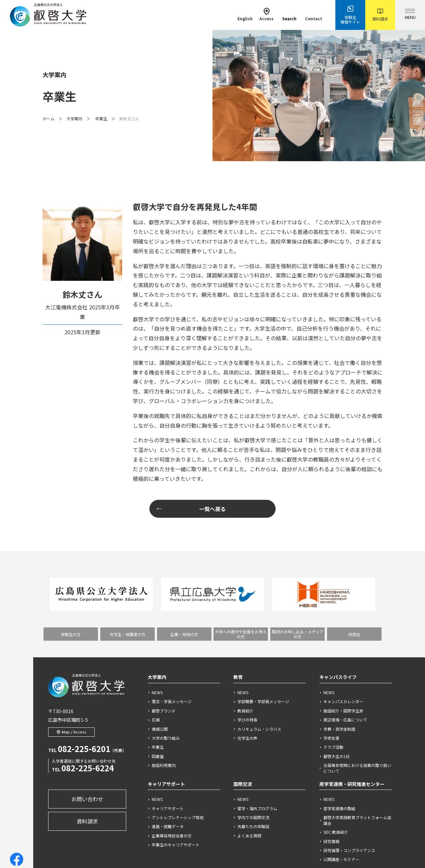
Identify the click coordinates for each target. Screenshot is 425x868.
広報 (156, 642)
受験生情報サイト (350, 15)
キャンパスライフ (338, 599)
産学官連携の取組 (339, 730)
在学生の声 (247, 660)
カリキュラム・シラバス (259, 651)
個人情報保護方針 (208, 832)
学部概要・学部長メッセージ (263, 623)
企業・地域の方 (184, 556)
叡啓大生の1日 (337, 678)
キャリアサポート (166, 705)
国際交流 (243, 705)
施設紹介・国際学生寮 (343, 632)
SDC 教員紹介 (336, 754)
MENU (410, 15)
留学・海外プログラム (257, 730)
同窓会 (354, 556)
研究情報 (331, 763)
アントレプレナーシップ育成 (178, 739)
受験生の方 (71, 556)
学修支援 (331, 660)
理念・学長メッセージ (172, 623)
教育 (238, 599)
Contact (314, 14)
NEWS (157, 614)
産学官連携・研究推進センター (352, 705)
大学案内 (74, 79)
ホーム (48, 79)
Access (266, 14)
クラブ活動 (333, 669)
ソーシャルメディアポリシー (263, 832)
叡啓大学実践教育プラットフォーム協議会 (357, 742)
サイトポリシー (165, 832)
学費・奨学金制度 (339, 651)
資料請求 (380, 15)
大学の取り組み (166, 660)
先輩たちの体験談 (253, 748)
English (245, 14)
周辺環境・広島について (345, 642)
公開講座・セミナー (341, 781)
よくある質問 (249, 758)
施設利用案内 (164, 687)
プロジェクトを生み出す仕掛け (182, 810)
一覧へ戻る (212, 431)
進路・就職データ (168, 748)
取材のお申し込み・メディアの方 (298, 556)
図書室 (158, 678)
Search (289, 14)
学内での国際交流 (253, 739)
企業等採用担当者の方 (172, 758)
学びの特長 (247, 642)
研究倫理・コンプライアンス (349, 772)
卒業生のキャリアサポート (176, 767)
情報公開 (160, 651)
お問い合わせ (87, 721)
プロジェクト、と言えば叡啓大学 (183, 794)
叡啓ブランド (164, 632)
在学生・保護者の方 (127, 556)
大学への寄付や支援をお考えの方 (241, 556)
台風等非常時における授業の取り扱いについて (357, 690)
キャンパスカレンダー (343, 623)
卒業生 (101, 79)
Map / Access (71, 654)
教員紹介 (245, 632)
